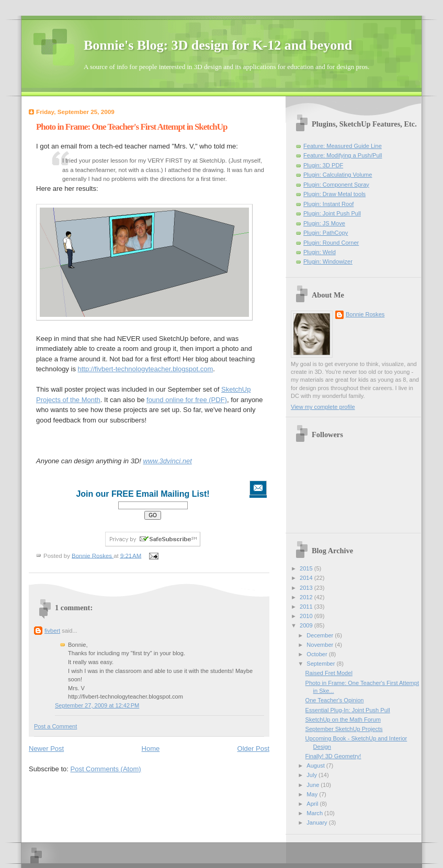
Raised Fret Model (329, 673)
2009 (307, 625)
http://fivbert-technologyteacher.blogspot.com (146, 369)
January (317, 823)
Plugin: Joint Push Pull (332, 213)
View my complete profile (323, 407)
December (321, 635)
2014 (307, 578)
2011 (307, 607)
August (316, 766)
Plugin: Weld (320, 252)
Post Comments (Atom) (106, 769)
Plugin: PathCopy (326, 233)
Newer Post (46, 749)
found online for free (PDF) (187, 400)
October (317, 654)
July (313, 775)
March (315, 813)
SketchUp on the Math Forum (343, 719)
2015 (307, 568)
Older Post (253, 749)
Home (151, 749)
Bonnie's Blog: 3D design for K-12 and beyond (218, 45)
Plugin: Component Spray (336, 185)
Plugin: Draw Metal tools (334, 194)
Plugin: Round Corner (331, 243)
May (313, 794)
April (313, 804)
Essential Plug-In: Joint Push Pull (348, 710)
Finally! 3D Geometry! (333, 756)
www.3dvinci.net (168, 461)
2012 (307, 597)
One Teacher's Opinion (335, 700)
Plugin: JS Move (324, 223)
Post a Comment (55, 726)
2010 (307, 616)
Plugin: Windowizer (328, 261)
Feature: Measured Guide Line (343, 146)
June (314, 785)
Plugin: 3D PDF (323, 165)
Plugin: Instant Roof (328, 204)
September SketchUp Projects (344, 729)
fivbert (52, 631)
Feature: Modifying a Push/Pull (343, 155)
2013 (307, 588)
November (321, 645)
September (321, 664)
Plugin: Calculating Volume (338, 175)
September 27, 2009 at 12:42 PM (97, 705)
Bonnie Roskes (365, 314)
